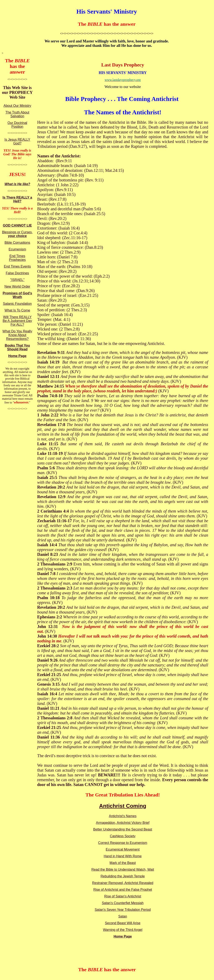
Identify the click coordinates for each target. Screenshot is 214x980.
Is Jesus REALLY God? (17, 141)
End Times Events (17, 266)
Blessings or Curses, (17, 234)
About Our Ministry (17, 106)
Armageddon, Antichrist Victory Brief (123, 823)
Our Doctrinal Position (17, 125)
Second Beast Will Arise (123, 923)
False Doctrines (17, 273)
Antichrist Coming (123, 806)
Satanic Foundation (17, 304)
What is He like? (17, 184)
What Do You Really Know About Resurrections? (17, 335)
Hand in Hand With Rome (123, 856)
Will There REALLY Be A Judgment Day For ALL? (17, 321)
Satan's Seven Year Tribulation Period (123, 910)
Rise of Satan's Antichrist (123, 896)
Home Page (17, 356)
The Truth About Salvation (17, 114)
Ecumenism (17, 249)
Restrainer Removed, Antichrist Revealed (123, 883)
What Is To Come (17, 310)
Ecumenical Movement (123, 849)
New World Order (17, 286)
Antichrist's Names (123, 816)
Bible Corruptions (17, 243)
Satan (123, 916)
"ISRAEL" (17, 280)
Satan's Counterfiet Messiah (123, 903)
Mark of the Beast (123, 863)
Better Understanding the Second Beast (123, 829)
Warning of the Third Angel (123, 930)
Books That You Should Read (17, 347)
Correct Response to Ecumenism (123, 843)
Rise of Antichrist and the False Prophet (123, 890)
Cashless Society (123, 836)
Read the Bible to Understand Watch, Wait (123, 870)
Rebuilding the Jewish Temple (123, 876)
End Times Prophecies (17, 258)
